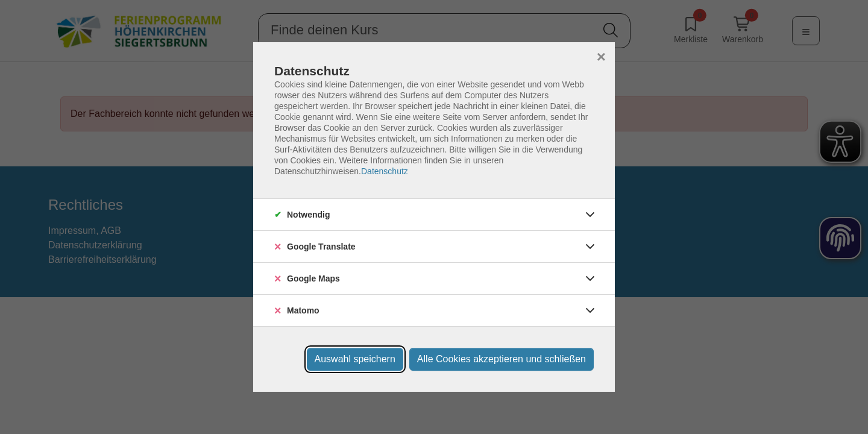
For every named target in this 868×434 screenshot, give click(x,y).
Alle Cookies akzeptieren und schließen (502, 359)
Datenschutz (385, 171)
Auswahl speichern (355, 359)
